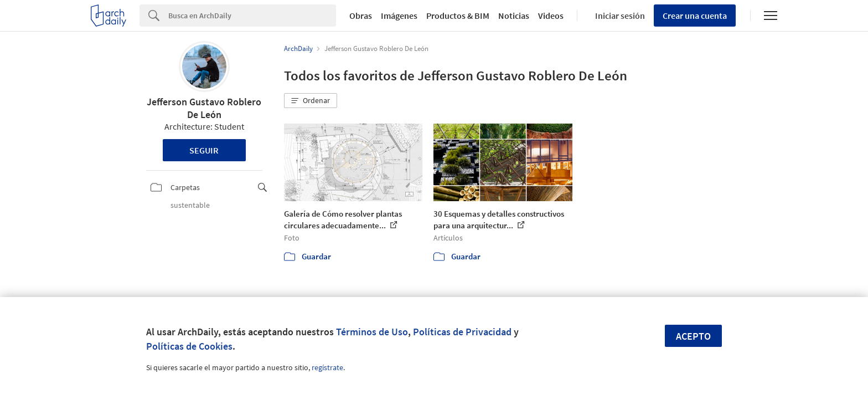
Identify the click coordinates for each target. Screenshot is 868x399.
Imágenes (399, 16)
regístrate (327, 367)
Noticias (514, 16)
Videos (551, 16)
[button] (311, 101)
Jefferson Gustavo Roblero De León (204, 108)
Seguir (204, 150)
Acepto (693, 336)
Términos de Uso (372, 332)
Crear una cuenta (695, 16)
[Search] (252, 16)
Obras (361, 16)
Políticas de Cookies (189, 346)
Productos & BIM (458, 16)
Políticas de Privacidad (462, 332)
